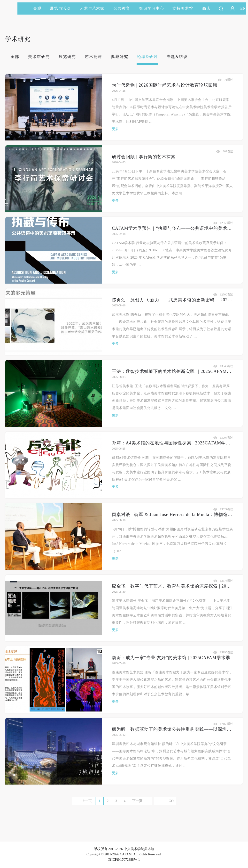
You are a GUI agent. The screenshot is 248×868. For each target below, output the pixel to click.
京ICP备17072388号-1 (124, 860)
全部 (15, 57)
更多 (115, 129)
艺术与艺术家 (94, 8)
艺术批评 (93, 57)
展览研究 (67, 57)
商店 (206, 8)
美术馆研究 (39, 57)
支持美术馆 (185, 8)
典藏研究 (120, 57)
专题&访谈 (177, 57)
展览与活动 (62, 8)
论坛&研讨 (147, 57)
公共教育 (124, 8)
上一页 (87, 801)
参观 (37, 8)
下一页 (137, 801)
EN (243, 8)
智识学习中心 (152, 8)
